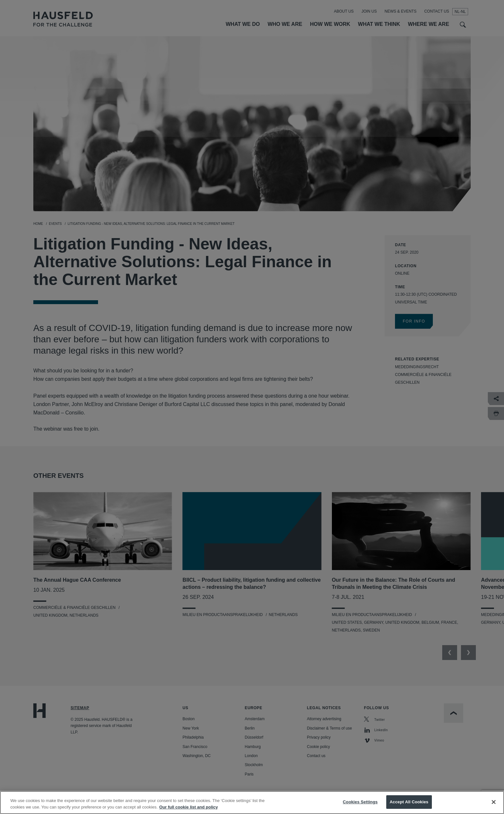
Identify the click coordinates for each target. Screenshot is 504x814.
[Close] (494, 807)
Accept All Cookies (409, 807)
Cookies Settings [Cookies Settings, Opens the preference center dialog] (360, 807)
